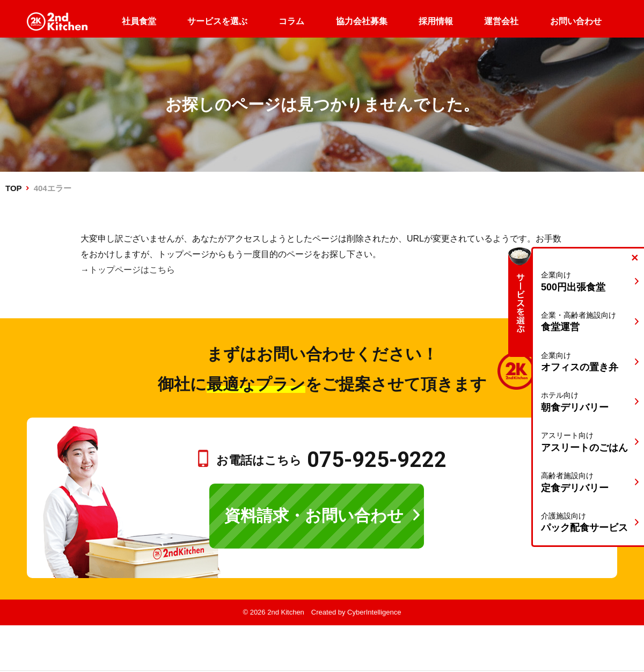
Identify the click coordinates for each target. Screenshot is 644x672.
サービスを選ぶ (217, 21)
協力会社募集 (362, 21)
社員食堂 (139, 21)
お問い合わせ (576, 21)
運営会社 (501, 21)
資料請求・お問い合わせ (314, 516)
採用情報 (436, 21)
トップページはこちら (132, 270)
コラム (291, 21)
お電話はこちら (331, 460)
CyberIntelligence (374, 612)
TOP (13, 188)
